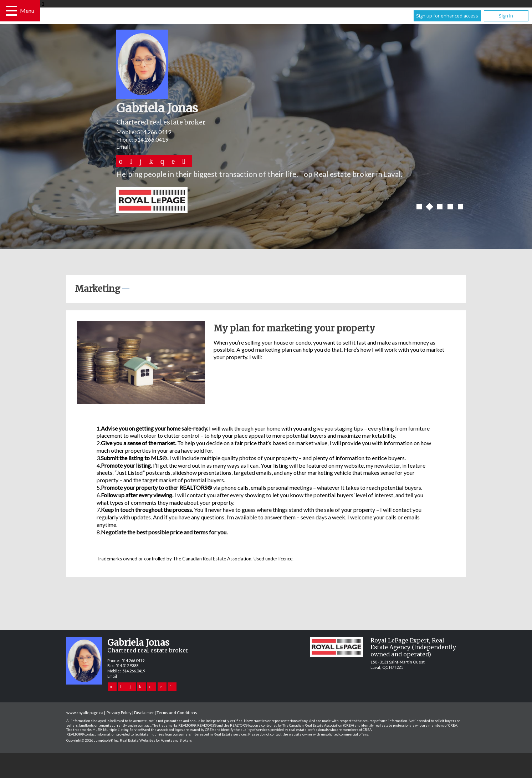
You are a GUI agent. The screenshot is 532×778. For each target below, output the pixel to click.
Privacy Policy (119, 713)
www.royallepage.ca (85, 713)
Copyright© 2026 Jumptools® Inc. (93, 740)
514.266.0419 (154, 132)
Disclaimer (144, 713)
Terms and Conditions (177, 713)
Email (123, 146)
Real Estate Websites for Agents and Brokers (156, 740)
